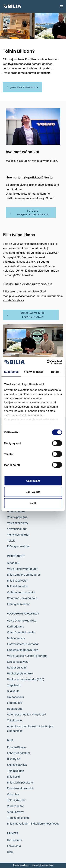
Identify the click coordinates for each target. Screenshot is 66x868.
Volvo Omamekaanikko (22, 620)
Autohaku (13, 563)
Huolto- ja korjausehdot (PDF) (26, 679)
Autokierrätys (16, 812)
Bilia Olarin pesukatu (20, 782)
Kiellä (33, 503)
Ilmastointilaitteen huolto (23, 650)
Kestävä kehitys (17, 765)
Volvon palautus (17, 517)
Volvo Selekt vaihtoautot (22, 569)
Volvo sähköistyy (18, 523)
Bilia (10, 740)
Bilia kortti (13, 776)
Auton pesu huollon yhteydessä (26, 714)
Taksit (11, 540)
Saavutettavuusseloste (43, 865)
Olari (10, 852)
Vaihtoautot (16, 556)
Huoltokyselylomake (20, 673)
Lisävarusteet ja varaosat (23, 644)
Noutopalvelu (15, 697)
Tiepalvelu (14, 685)
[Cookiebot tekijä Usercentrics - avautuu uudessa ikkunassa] (47, 362)
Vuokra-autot (15, 806)
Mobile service (16, 638)
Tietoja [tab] (55, 372)
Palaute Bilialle (16, 747)
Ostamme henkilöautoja (22, 598)
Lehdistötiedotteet (19, 753)
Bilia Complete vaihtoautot (23, 574)
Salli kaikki (33, 481)
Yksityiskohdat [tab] (33, 372)
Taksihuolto (14, 720)
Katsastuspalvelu (18, 662)
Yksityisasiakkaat (18, 534)
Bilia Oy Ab (14, 759)
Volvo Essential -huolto (21, 632)
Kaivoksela (14, 846)
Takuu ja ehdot (16, 800)
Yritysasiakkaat (17, 529)
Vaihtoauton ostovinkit (21, 592)
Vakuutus (13, 794)
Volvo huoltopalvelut (23, 613)
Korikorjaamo (16, 626)
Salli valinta (33, 492)
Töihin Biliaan (15, 771)
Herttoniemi (15, 840)
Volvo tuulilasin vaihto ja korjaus (27, 656)
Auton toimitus (16, 511)
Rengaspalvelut (17, 667)
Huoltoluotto (15, 709)
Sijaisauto (13, 691)
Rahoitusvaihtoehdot (20, 788)
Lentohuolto (15, 703)
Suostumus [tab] (11, 372)
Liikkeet (13, 833)
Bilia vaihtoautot (17, 586)
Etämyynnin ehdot (18, 546)
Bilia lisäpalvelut (17, 580)
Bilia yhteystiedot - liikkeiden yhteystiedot (33, 823)
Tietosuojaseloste (18, 818)
